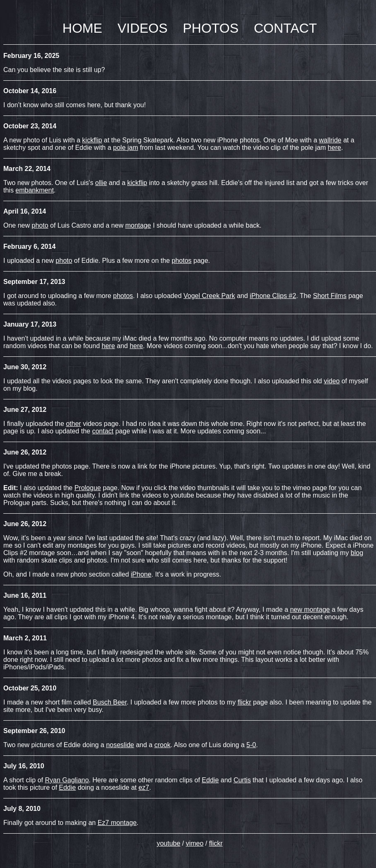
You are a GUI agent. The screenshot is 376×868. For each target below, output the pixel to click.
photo (40, 225)
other (73, 424)
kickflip (92, 140)
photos (182, 261)
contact (103, 431)
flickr (216, 843)
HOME (82, 28)
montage (138, 225)
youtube (168, 843)
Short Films (330, 296)
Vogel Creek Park (209, 296)
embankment (35, 190)
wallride (330, 140)
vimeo (195, 843)
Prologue (88, 488)
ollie (101, 183)
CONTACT (285, 28)
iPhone (141, 574)
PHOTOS (211, 28)
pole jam (125, 148)
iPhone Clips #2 (273, 296)
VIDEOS (143, 28)
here (335, 148)
